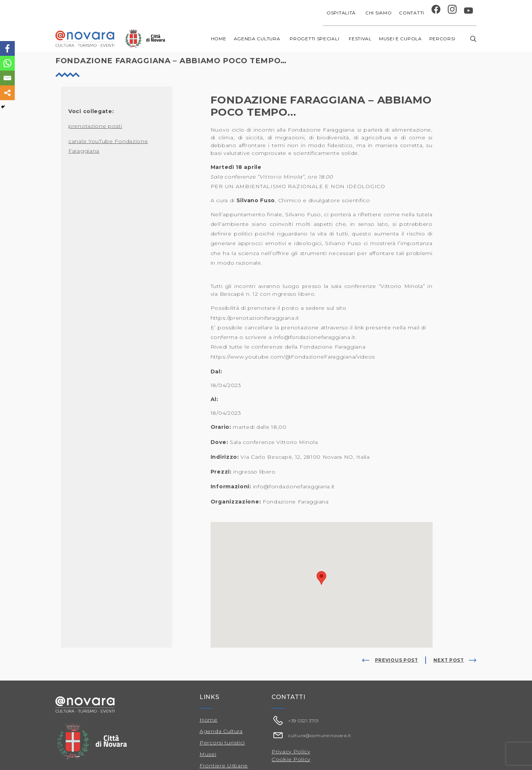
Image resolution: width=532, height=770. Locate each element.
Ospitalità (342, 13)
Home (219, 39)
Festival (360, 39)
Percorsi (444, 39)
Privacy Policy (291, 752)
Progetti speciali (316, 39)
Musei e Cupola (400, 39)
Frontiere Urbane (224, 766)
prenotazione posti (95, 126)
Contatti (412, 13)
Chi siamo (378, 13)
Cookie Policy (291, 759)
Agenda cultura (258, 39)
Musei (208, 754)
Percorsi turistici (222, 743)
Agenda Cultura (221, 731)
